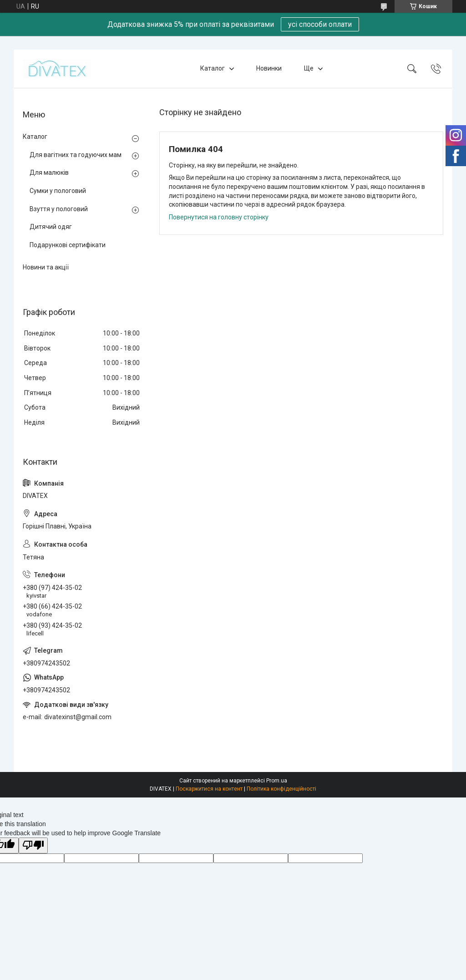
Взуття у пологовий (59, 209)
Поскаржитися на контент (209, 789)
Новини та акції (46, 267)
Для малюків (49, 173)
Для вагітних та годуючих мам (76, 155)
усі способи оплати (320, 24)
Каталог (213, 68)
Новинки (269, 68)
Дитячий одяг (51, 227)
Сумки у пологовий (58, 191)
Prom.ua (277, 781)
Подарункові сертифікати (68, 245)
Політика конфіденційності (281, 789)
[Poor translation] (33, 845)
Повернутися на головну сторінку (219, 217)
